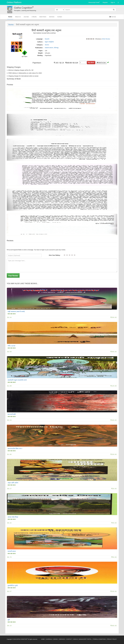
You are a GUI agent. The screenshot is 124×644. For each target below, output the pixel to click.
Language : (40, 39)
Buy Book (91, 63)
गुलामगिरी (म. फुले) (13, 585)
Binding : (40, 55)
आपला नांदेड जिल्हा (13, 517)
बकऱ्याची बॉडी (12, 414)
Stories (11, 25)
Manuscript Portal (94, 2)
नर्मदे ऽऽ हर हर (11, 346)
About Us (18, 18)
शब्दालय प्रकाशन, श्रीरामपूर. (52, 48)
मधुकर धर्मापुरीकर (49, 42)
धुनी (9, 620)
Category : (40, 45)
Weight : (41, 53)
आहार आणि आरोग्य (13, 483)
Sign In (113, 2)
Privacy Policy (112, 639)
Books (56, 639)
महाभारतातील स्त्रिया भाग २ (15, 448)
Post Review (13, 276)
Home (10, 17)
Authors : (40, 42)
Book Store (43, 18)
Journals (26, 18)
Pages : (41, 51)
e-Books (34, 18)
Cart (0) (112, 17)
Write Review (106, 39)
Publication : (39, 48)
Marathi (47, 39)
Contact (60, 18)
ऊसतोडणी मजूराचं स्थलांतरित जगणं (17, 380)
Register (105, 2)
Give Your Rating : (55, 255)
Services (52, 18)
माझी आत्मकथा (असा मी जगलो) (16, 311)
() (118, 2)
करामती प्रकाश (12, 551)
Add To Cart (101, 63)
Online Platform (14, 2)
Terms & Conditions (99, 639)
